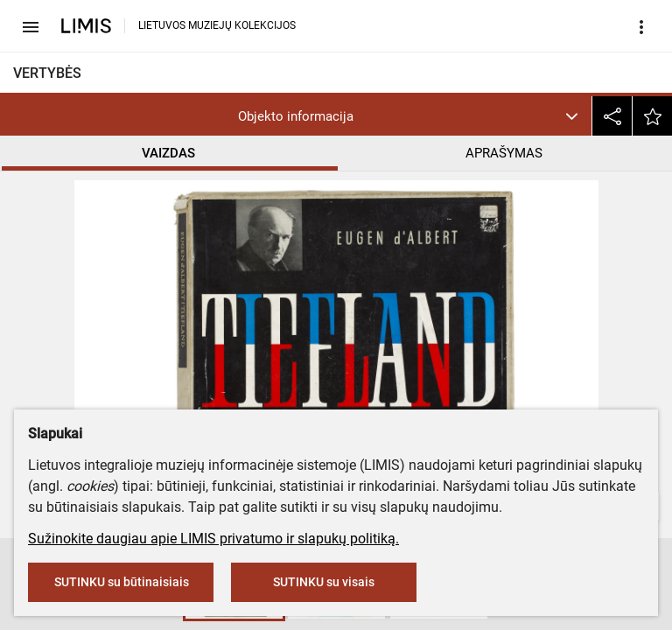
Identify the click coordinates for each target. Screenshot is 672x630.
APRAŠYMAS (504, 153)
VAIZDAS (168, 153)
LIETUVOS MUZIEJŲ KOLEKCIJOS (217, 25)
